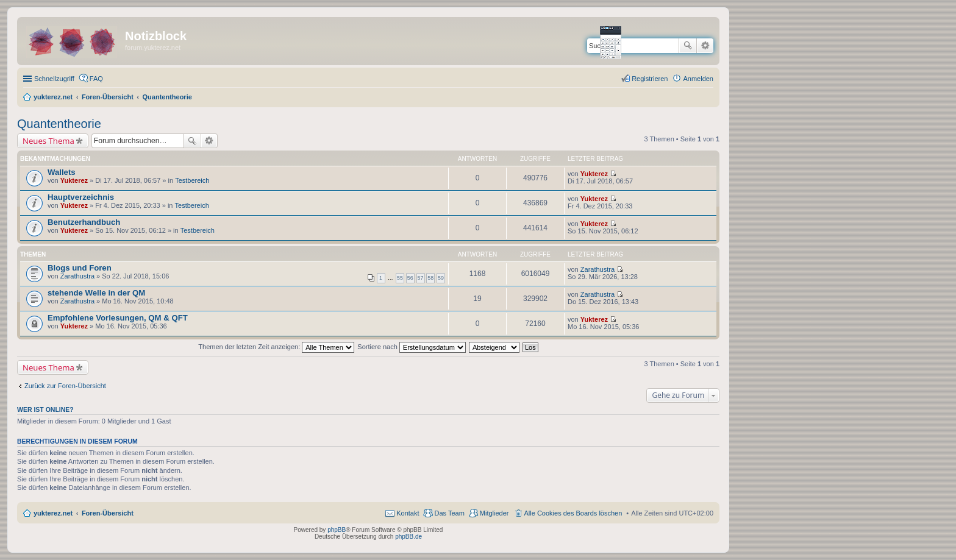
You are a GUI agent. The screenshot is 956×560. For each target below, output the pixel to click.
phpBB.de (408, 537)
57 (421, 278)
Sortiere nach (411, 347)
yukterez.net (53, 513)
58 (430, 278)
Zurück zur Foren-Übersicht (65, 386)
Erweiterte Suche (705, 46)
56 (410, 278)
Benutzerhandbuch (84, 222)
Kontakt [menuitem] (408, 513)
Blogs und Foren (80, 268)
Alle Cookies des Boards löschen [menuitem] (573, 513)
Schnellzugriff (54, 79)
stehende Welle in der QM (96, 293)
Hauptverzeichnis (81, 197)
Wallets (62, 172)
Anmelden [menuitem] (698, 79)
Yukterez (74, 180)
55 (400, 278)
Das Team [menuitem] (449, 513)
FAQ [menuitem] (96, 79)
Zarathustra (77, 276)
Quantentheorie (59, 124)
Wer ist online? (45, 409)
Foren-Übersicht (108, 513)
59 (441, 278)
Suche (688, 46)
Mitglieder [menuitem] (494, 513)
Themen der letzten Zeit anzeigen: (276, 347)
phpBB (337, 530)
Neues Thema (48, 141)
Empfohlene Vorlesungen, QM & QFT (118, 318)
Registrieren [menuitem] (650, 79)
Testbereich (192, 180)
